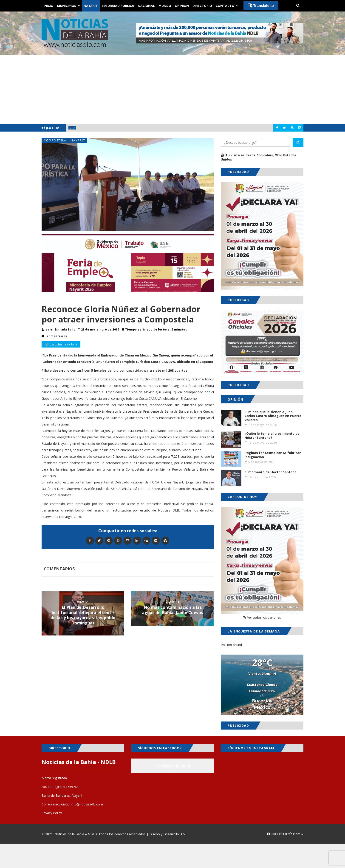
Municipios (66, 6)
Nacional (146, 6)
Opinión (182, 6)
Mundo (165, 6)
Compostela (55, 140)
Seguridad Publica (118, 6)
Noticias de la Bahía (172, 766)
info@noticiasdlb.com (87, 804)
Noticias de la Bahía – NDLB (76, 834)
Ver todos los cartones (262, 617)
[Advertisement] (172, 89)
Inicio (48, 6)
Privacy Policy (52, 813)
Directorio (202, 6)
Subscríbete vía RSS (282, 834)
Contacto (225, 6)
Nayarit (91, 6)
